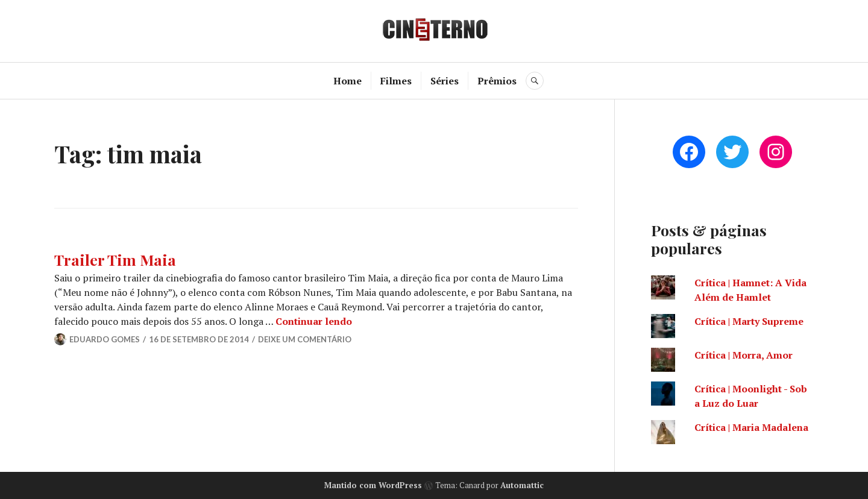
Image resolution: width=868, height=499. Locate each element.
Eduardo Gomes (105, 339)
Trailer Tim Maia (115, 259)
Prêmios (497, 81)
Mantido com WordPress (373, 485)
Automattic (522, 485)
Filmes (396, 81)
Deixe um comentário (305, 339)
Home (348, 81)
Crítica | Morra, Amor (744, 355)
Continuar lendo (314, 321)
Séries (445, 81)
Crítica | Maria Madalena (751, 427)
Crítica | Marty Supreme (749, 321)
